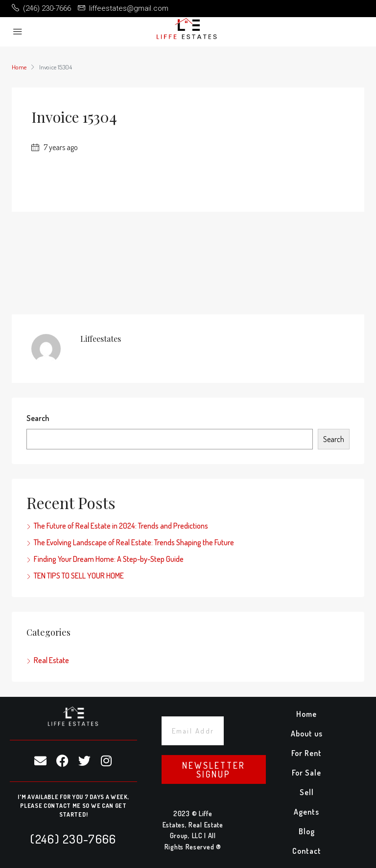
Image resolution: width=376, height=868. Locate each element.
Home (306, 714)
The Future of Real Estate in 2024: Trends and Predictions (121, 526)
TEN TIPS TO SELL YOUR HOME (79, 576)
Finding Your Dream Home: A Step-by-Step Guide (109, 559)
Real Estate (51, 660)
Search (38, 418)
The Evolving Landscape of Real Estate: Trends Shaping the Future (134, 542)
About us (307, 734)
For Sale (306, 773)
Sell (307, 792)
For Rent (306, 753)
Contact (307, 851)
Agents (306, 812)
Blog (307, 831)
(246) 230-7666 (73, 839)
